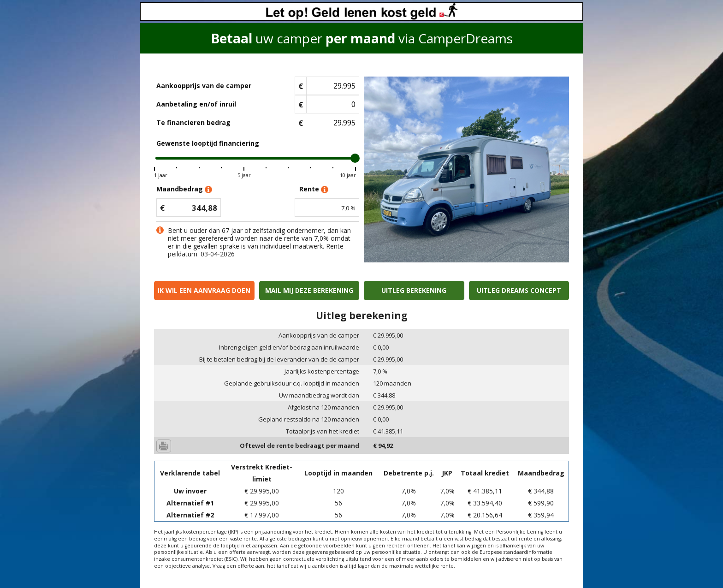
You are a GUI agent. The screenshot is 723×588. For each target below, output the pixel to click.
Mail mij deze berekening (309, 290)
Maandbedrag (184, 189)
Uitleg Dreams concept (519, 290)
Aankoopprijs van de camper (204, 86)
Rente (314, 189)
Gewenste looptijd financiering (208, 143)
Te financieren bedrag (193, 122)
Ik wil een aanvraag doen (204, 290)
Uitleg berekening (414, 290)
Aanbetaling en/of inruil (196, 104)
